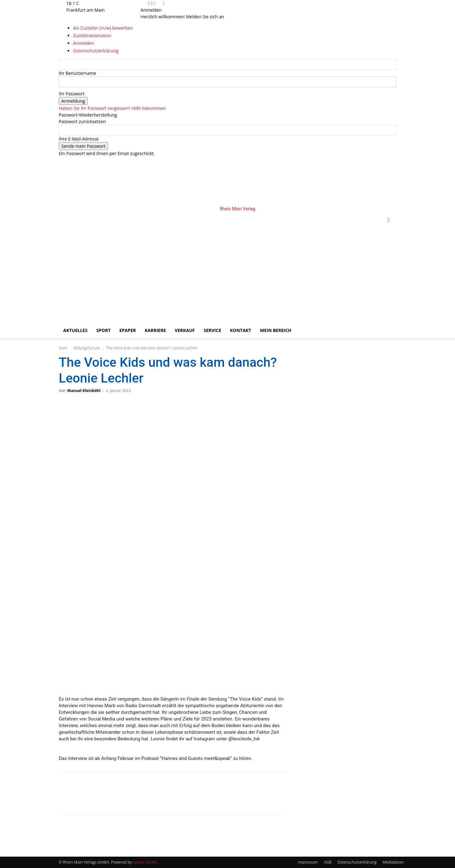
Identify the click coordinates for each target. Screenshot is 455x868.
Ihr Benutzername (77, 73)
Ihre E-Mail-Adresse (79, 139)
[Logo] (168, 264)
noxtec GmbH (145, 862)
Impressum (308, 862)
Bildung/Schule (87, 348)
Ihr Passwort (72, 94)
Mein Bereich (276, 330)
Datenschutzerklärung (357, 862)
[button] (389, 220)
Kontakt (241, 330)
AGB (328, 862)
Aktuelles (75, 330)
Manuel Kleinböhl (84, 391)
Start (63, 348)
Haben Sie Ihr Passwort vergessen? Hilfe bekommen (112, 108)
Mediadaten (393, 862)
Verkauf (185, 330)
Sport (103, 330)
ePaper (128, 330)
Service (212, 330)
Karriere (155, 330)
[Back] (164, 3)
